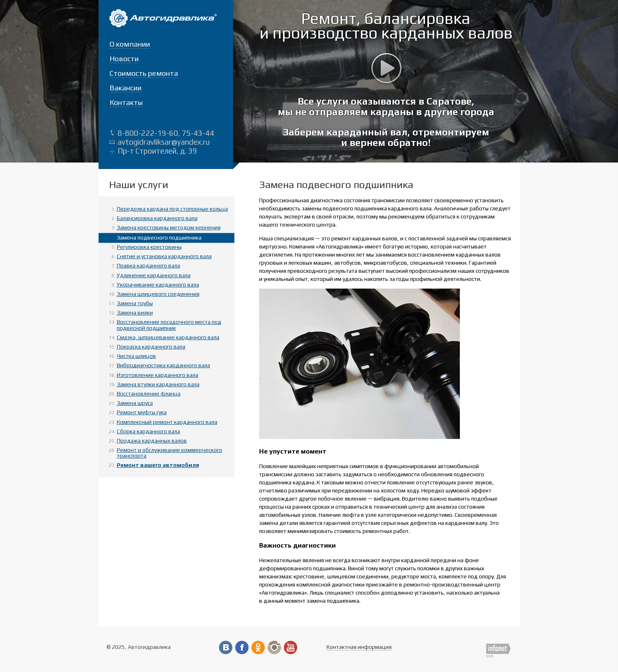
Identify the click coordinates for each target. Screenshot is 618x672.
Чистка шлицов (136, 356)
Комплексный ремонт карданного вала (167, 422)
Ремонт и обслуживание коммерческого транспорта (170, 453)
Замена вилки (135, 312)
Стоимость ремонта (144, 73)
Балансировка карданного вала (157, 218)
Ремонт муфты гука (142, 412)
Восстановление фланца (149, 394)
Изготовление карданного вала (158, 375)
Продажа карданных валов (152, 441)
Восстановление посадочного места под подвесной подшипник (169, 325)
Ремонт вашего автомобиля (158, 465)
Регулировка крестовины (149, 247)
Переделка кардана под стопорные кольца (172, 209)
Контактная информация (359, 647)
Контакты (126, 102)
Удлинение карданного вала (154, 275)
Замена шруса (135, 403)
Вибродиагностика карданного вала (163, 365)
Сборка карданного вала (148, 431)
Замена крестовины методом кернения (169, 227)
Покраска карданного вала (151, 347)
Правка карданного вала (148, 265)
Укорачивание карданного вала (158, 285)
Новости (124, 59)
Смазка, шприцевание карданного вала (168, 337)
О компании (130, 44)
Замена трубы (135, 303)
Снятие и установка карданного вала (164, 256)
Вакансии (126, 88)
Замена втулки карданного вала (158, 384)
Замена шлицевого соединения (158, 294)
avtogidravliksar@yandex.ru (164, 142)
